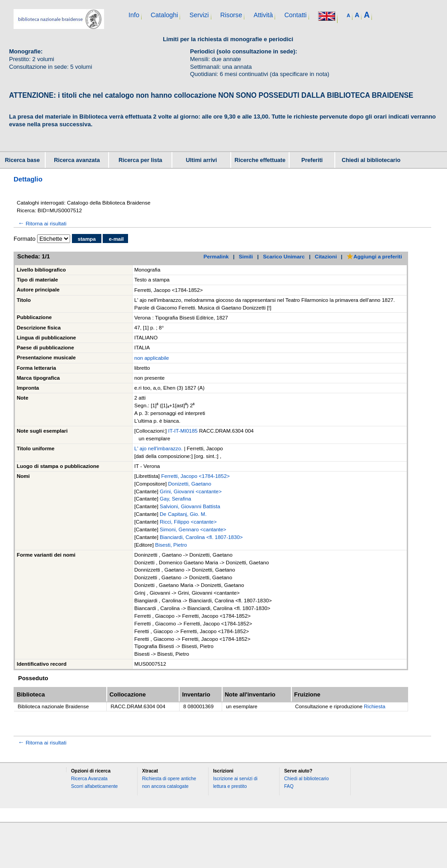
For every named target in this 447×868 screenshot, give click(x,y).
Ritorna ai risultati (42, 223)
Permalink (216, 256)
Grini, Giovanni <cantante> (191, 491)
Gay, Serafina (175, 499)
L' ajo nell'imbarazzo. (159, 448)
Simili (246, 256)
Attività (263, 15)
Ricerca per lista (140, 160)
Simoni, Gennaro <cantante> (193, 529)
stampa (87, 239)
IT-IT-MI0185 (184, 431)
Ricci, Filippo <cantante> (188, 522)
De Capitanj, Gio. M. (183, 514)
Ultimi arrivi (202, 160)
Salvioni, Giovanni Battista (190, 506)
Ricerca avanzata (77, 160)
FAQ (289, 786)
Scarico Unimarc (284, 256)
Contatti (295, 15)
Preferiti (312, 160)
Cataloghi (164, 15)
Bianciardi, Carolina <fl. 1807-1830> (201, 537)
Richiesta (374, 706)
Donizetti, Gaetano (190, 484)
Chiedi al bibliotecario (371, 160)
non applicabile (152, 358)
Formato (24, 239)
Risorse (231, 15)
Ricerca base (22, 160)
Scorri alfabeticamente (94, 786)
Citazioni (326, 256)
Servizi (199, 15)
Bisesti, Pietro (171, 545)
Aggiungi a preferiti (374, 256)
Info (134, 15)
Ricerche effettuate (260, 160)
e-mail (116, 239)
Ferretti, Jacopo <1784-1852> (195, 476)
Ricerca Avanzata (89, 779)
